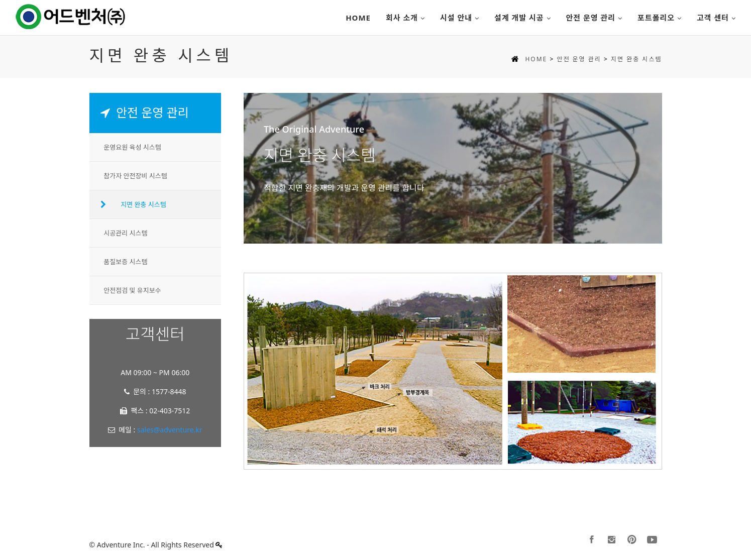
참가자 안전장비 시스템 (134, 176)
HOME (536, 59)
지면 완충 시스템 (636, 59)
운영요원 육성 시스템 (131, 147)
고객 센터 (716, 18)
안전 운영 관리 (595, 18)
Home (358, 18)
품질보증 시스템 (124, 262)
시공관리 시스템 (124, 233)
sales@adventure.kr (170, 430)
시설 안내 (460, 18)
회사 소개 (405, 18)
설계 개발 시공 (523, 18)
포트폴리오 (660, 18)
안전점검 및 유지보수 (131, 290)
